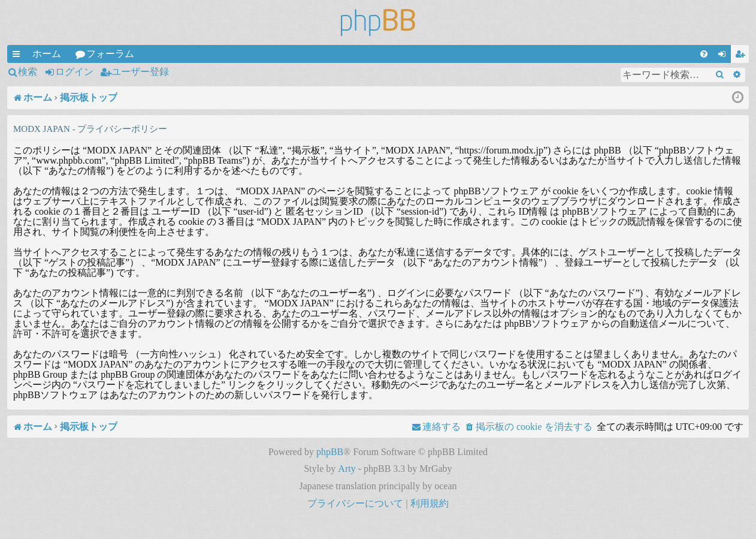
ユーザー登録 (140, 72)
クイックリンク (19, 56)
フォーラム (110, 54)
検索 (28, 72)
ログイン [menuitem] (724, 56)
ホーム (47, 54)
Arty (347, 469)
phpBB (330, 452)
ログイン (74, 72)
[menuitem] (704, 54)
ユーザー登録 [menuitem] (742, 56)
